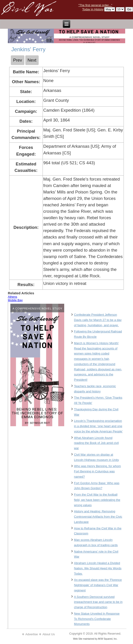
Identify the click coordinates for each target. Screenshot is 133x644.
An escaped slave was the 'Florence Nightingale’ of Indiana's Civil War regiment (98, 585)
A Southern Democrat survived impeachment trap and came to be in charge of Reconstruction (98, 602)
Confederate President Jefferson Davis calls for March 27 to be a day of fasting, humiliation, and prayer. (98, 320)
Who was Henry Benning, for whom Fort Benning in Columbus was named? (98, 471)
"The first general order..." (95, 5)
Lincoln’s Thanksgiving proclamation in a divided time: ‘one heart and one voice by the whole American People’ (98, 426)
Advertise (32, 634)
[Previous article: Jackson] (18, 60)
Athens (12, 297)
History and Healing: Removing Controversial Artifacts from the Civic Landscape (98, 517)
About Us (48, 634)
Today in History (93, 9)
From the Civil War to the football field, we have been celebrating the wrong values (97, 500)
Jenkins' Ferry (28, 49)
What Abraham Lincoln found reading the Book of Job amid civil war (96, 443)
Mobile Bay (15, 300)
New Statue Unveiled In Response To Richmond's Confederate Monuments (97, 619)
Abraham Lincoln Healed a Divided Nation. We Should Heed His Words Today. (98, 568)
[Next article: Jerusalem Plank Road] (32, 60)
